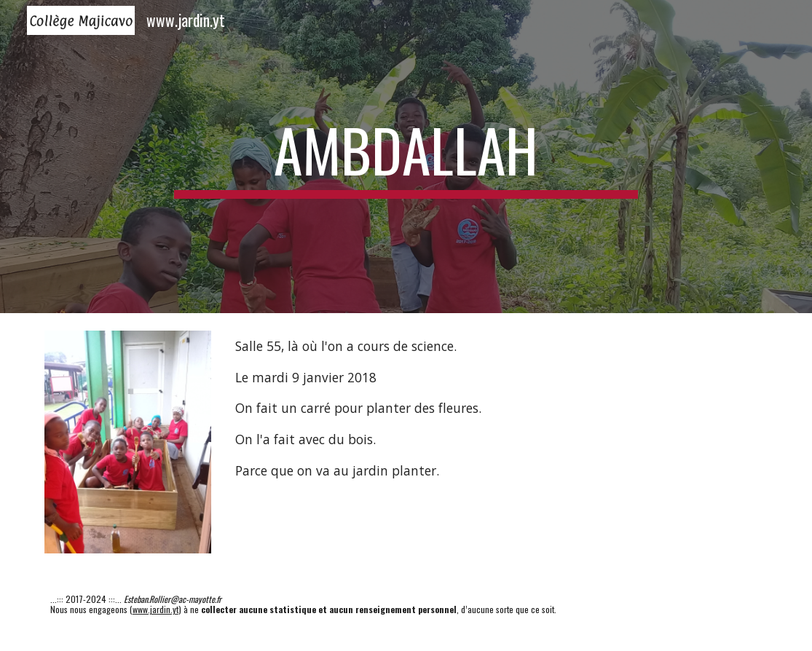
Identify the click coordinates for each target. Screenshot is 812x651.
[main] (406, 157)
